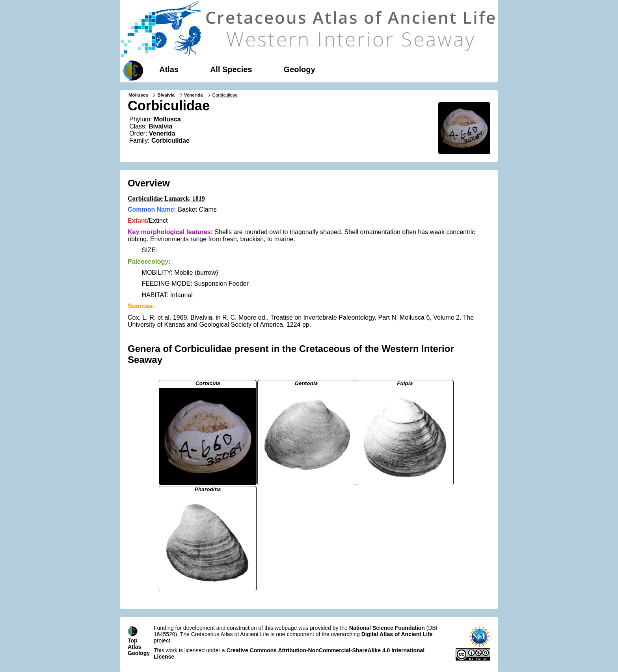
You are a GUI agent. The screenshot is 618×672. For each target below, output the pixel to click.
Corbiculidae (170, 141)
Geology (300, 69)
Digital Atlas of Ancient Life (397, 634)
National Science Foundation (387, 628)
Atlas (169, 69)
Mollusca (138, 95)
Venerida (194, 95)
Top (133, 640)
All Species (231, 69)
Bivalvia (166, 95)
